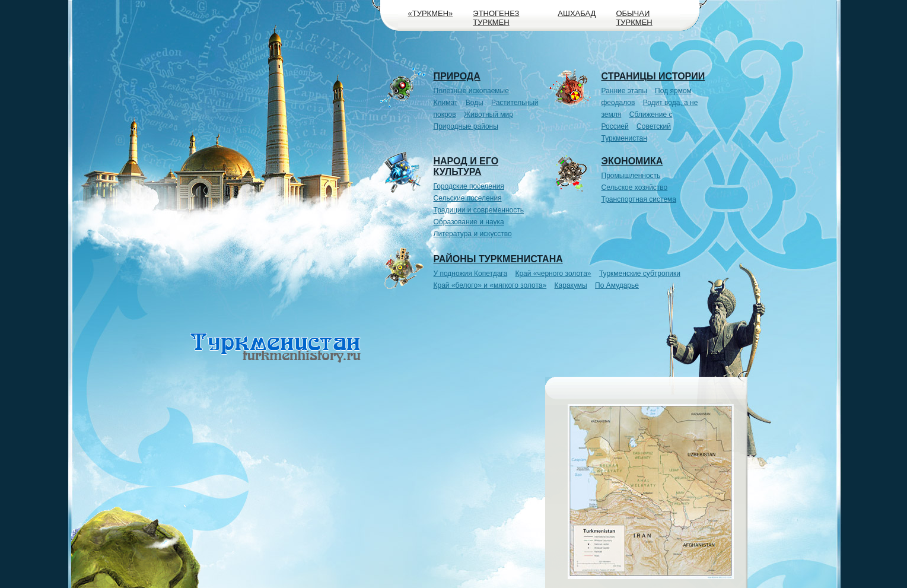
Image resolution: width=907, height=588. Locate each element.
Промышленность (631, 176)
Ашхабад (577, 13)
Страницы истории (653, 76)
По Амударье (617, 285)
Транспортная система (639, 199)
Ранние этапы (624, 91)
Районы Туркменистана (498, 259)
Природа (457, 76)
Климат (446, 103)
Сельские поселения (468, 198)
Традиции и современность (479, 210)
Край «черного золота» (553, 274)
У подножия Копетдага (471, 274)
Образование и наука (469, 222)
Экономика (632, 161)
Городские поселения (469, 186)
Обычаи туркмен (634, 18)
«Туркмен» (431, 13)
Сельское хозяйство (635, 187)
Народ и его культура (466, 166)
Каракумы (571, 285)
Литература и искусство (473, 234)
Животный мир (488, 115)
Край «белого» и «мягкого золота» (490, 285)
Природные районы (466, 126)
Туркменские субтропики (640, 274)
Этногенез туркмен (496, 18)
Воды (475, 103)
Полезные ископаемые (471, 91)
